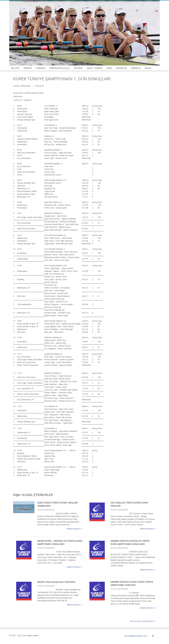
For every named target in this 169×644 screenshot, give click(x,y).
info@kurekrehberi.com (136, 636)
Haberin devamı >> (75, 529)
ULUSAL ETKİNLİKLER (22, 86)
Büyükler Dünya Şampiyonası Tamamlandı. (56, 582)
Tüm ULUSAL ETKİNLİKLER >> (143, 621)
